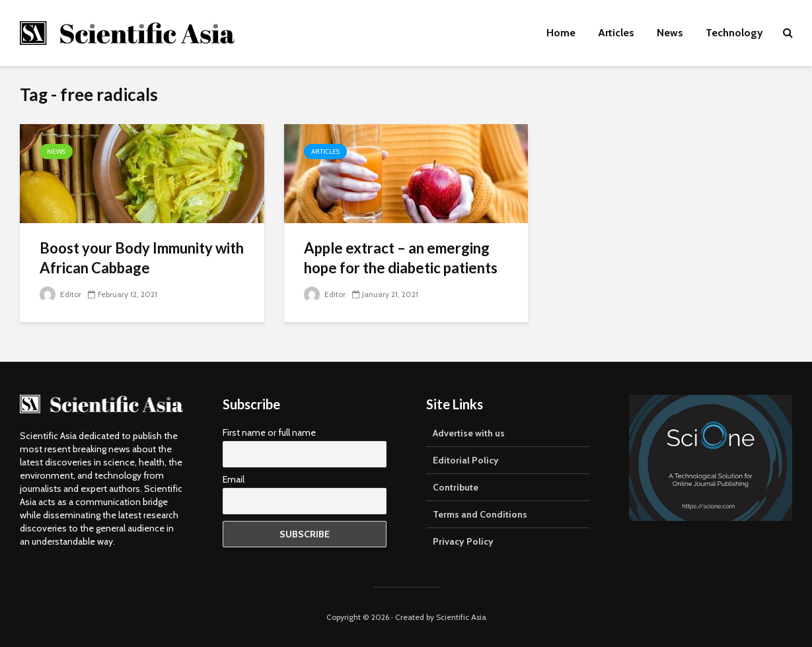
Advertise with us (469, 433)
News (670, 33)
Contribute (456, 487)
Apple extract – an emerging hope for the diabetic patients (401, 258)
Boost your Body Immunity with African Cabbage (142, 258)
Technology (734, 33)
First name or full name (269, 432)
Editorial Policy (466, 460)
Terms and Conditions (480, 514)
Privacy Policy (463, 541)
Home (561, 33)
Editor (60, 294)
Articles (616, 33)
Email (234, 479)
